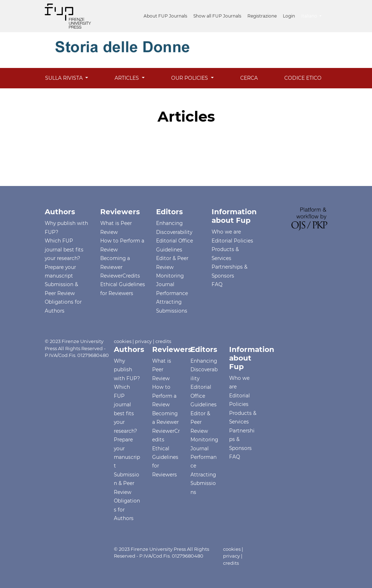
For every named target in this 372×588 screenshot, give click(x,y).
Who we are (226, 232)
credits (163, 341)
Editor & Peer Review (200, 422)
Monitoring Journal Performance (172, 285)
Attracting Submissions (203, 483)
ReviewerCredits (120, 276)
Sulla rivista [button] (65, 78)
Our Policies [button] (190, 78)
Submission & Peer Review (127, 483)
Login (289, 16)
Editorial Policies (232, 241)
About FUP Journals (165, 16)
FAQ (217, 284)
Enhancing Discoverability (204, 370)
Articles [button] (127, 78)
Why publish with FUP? (127, 370)
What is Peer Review (162, 370)
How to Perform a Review (164, 396)
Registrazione (262, 16)
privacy (143, 341)
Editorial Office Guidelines (204, 396)
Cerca (249, 78)
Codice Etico (303, 78)
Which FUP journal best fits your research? (64, 249)
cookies (123, 341)
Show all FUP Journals (217, 16)
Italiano (314, 15)
